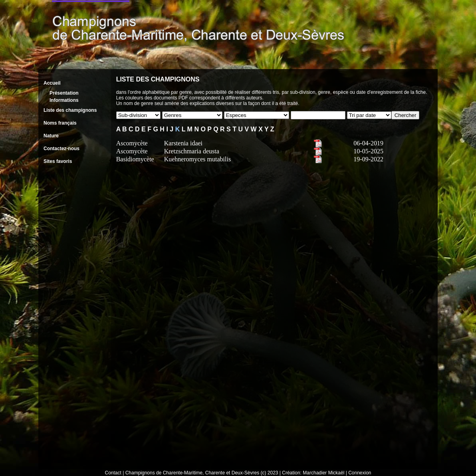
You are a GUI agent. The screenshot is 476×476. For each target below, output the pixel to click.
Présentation (64, 93)
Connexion (360, 473)
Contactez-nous (61, 149)
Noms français (60, 123)
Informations (64, 100)
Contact (113, 473)
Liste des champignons (70, 110)
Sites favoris (58, 161)
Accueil (52, 83)
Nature (51, 136)
